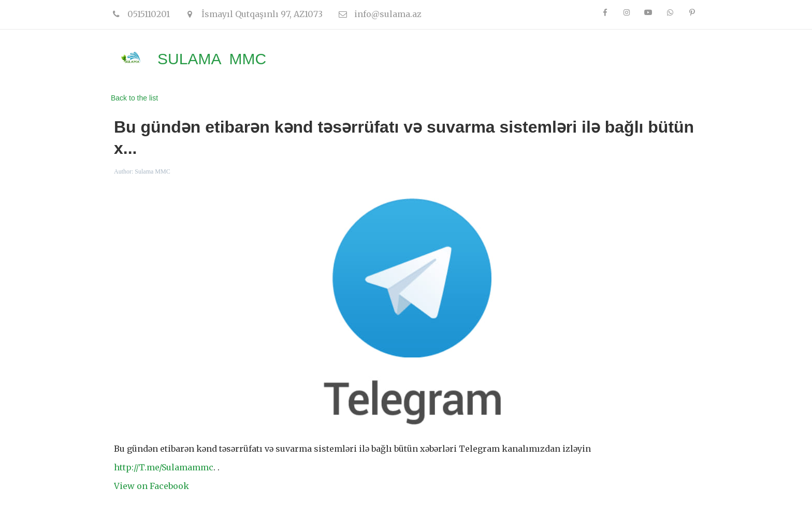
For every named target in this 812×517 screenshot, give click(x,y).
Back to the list (134, 98)
